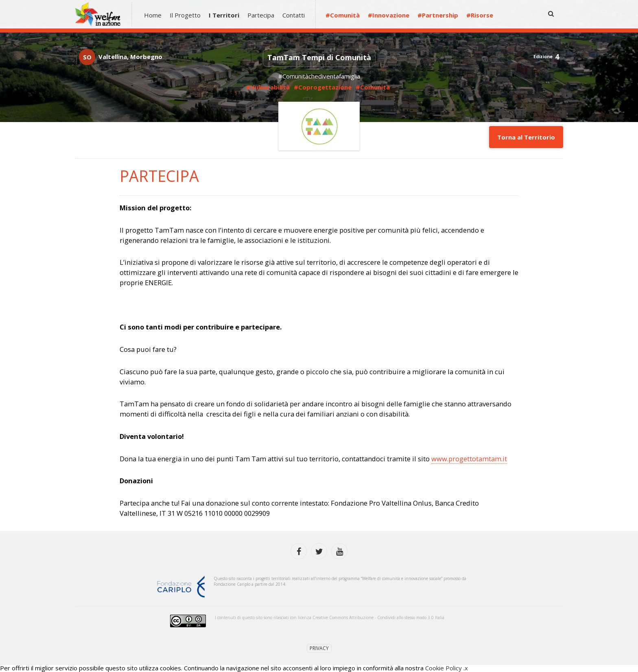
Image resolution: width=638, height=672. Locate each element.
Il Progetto (185, 15)
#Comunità (343, 15)
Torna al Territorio (526, 137)
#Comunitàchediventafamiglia (319, 76)
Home (153, 15)
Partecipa (261, 15)
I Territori (224, 15)
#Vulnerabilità (269, 87)
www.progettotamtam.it (469, 459)
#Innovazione (389, 15)
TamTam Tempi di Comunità (319, 57)
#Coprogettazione (323, 87)
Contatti (294, 15)
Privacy (319, 648)
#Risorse (480, 15)
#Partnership (438, 15)
